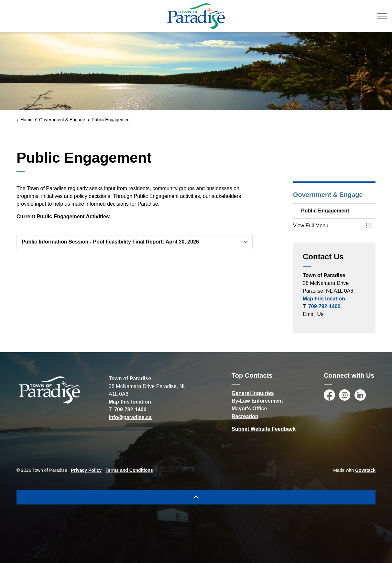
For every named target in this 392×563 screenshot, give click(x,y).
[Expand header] (382, 16)
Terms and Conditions (129, 470)
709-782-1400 (324, 306)
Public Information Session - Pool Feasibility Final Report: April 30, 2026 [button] (110, 242)
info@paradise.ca (130, 417)
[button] (328, 226)
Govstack (365, 470)
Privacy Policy (86, 470)
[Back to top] (196, 497)
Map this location (324, 299)
